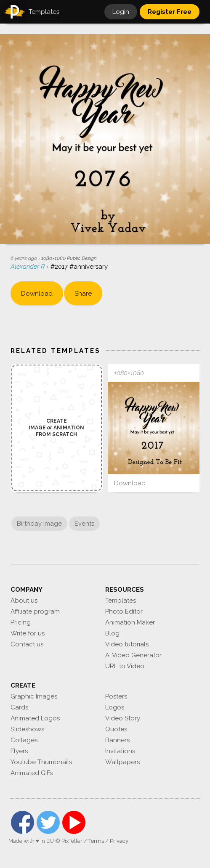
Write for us (28, 633)
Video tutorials (127, 644)
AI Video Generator (133, 655)
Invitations (120, 751)
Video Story (123, 718)
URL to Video (125, 666)
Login (121, 12)
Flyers (19, 751)
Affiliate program (35, 611)
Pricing (21, 622)
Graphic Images (34, 696)
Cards (19, 707)
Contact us (27, 644)
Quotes (116, 729)
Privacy (119, 841)
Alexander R (28, 267)
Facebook (23, 822)
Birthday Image (39, 524)
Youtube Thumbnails (41, 762)
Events (84, 524)
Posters (116, 696)
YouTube (74, 822)
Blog (112, 633)
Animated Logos (35, 718)
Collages (24, 740)
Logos (115, 707)
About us (24, 601)
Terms (96, 841)
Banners (117, 740)
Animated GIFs (32, 773)
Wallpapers (122, 762)
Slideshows (27, 729)
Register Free (170, 12)
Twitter (48, 822)
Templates (121, 601)
